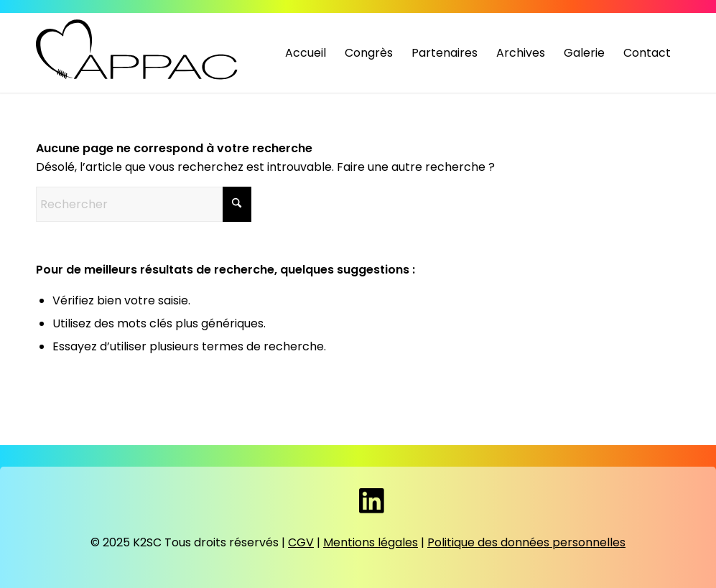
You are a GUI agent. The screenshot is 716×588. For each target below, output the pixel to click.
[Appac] (138, 50)
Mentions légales (371, 542)
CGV (301, 542)
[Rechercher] (144, 204)
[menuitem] (306, 53)
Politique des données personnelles (526, 542)
